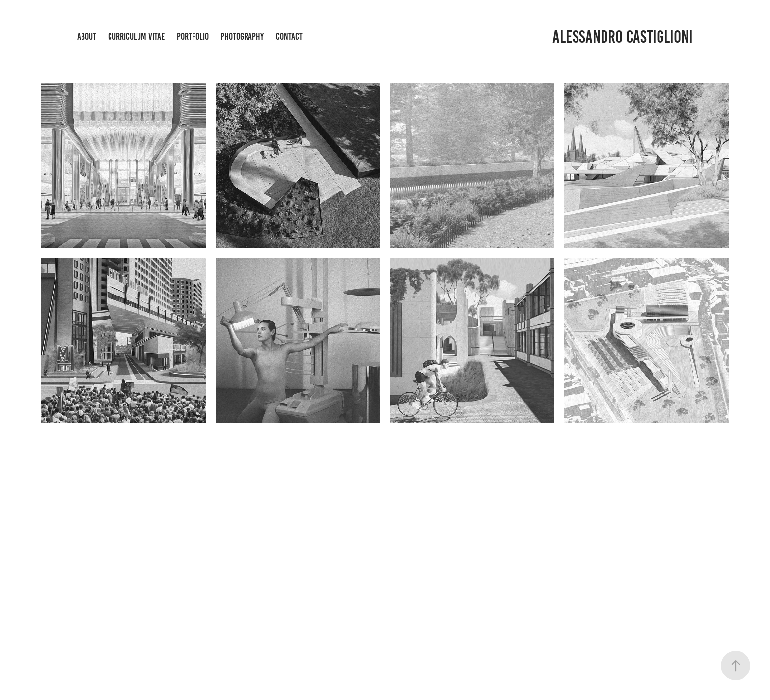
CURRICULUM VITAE (136, 37)
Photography (242, 37)
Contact (289, 37)
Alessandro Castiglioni (623, 37)
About (87, 37)
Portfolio (193, 37)
